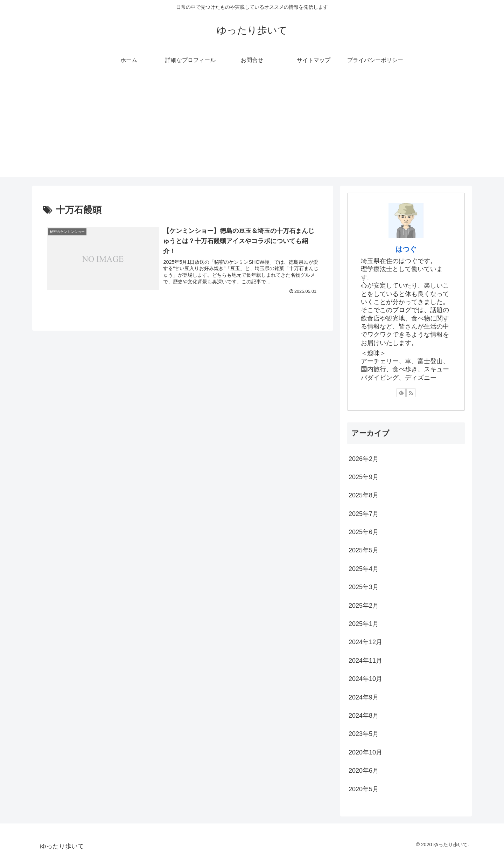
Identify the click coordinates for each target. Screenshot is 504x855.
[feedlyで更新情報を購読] (401, 393)
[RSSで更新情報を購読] (411, 393)
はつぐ (406, 249)
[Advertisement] (252, 128)
